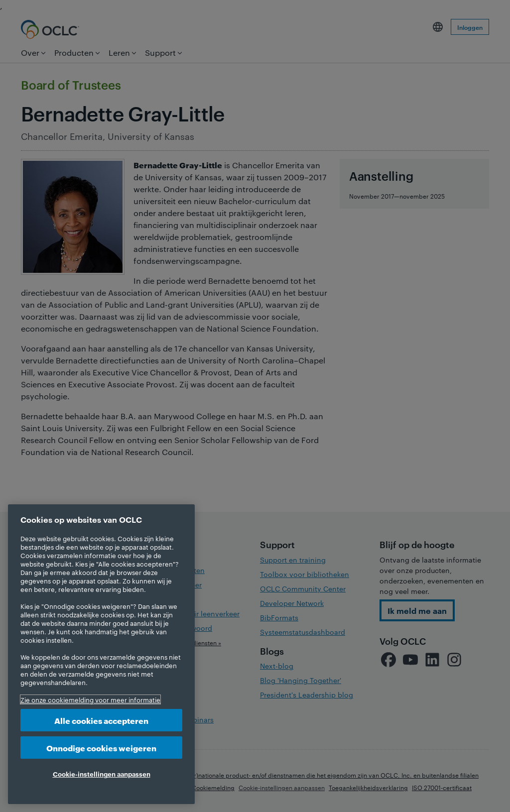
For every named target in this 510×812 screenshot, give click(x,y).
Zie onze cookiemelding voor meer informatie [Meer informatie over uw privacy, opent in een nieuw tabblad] (90, 699)
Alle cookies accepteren (101, 720)
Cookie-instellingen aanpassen (102, 774)
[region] (101, 654)
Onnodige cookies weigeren (101, 748)
